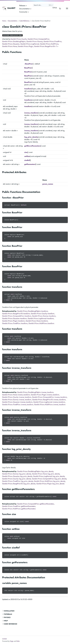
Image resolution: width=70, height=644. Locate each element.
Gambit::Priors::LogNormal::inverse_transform (49, 402)
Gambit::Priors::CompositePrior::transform (17, 316)
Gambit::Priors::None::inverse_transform (16, 395)
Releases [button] (23, 6)
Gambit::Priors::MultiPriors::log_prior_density (50, 481)
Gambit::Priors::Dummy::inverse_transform (17, 400)
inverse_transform (31, 113)
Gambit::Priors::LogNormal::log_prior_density (49, 476)
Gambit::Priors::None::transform (37, 321)
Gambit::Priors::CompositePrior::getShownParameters (36, 504)
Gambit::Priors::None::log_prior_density (46, 474)
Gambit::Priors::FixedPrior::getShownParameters (19, 506)
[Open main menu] (67, 8)
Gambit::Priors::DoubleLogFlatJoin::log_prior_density (35, 471)
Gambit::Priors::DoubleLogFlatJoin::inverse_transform (35, 392)
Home (4, 21)
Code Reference (11, 624)
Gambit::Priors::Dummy (35, 41)
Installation (9, 611)
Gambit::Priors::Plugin (25, 46)
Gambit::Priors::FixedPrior (53, 41)
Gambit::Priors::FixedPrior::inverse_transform (18, 404)
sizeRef (27, 160)
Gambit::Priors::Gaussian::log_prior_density (17, 476)
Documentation (13, 21)
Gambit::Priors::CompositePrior (38, 39)
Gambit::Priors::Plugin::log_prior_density (50, 484)
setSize (27, 156)
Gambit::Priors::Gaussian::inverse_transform (17, 402)
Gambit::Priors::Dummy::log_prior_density (17, 474)
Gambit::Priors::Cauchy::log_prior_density (17, 479)
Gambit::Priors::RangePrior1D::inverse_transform (49, 400)
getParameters (30, 164)
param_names (48, 184)
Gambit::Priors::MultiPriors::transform (41, 323)
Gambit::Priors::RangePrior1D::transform (16, 314)
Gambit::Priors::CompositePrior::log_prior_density (49, 479)
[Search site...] (43, 5)
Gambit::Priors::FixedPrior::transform (15, 323)
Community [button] (24, 12)
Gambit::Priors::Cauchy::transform (43, 314)
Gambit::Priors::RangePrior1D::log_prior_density (19, 484)
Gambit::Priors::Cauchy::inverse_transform (17, 397)
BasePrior (28, 68)
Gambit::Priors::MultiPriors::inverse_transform (50, 404)
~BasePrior (28, 64)
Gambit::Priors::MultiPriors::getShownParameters (19, 509)
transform (28, 89)
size (26, 152)
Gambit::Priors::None (10, 46)
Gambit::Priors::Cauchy (19, 39)
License (4, 639)
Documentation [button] (25, 9)
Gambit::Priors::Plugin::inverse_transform (45, 395)
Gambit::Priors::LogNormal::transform (41, 318)
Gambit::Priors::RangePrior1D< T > (46, 46)
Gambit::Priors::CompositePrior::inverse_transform (49, 397)
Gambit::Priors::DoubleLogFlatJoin (14, 41)
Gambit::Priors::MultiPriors (49, 44)
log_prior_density (31, 137)
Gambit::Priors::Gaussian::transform (14, 318)
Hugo (12, 641)
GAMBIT (9, 8)
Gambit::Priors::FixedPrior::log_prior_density (18, 481)
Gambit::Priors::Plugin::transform (13, 321)
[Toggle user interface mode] (60, 8)
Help (6, 621)
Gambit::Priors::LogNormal (30, 44)
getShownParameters (32, 146)
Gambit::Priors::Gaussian (11, 44)
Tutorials (8, 614)
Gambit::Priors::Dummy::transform (44, 316)
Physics (7, 617)
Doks (18, 641)
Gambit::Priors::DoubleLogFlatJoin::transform (33, 311)
